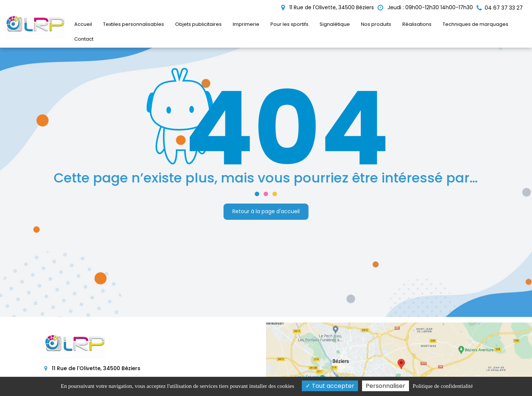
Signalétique (335, 24)
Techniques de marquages (475, 24)
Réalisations (417, 24)
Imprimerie (246, 24)
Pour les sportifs (289, 24)
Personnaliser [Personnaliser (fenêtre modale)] (386, 386)
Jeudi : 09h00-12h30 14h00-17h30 (425, 7)
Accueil (83, 24)
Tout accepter (330, 386)
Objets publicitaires (198, 24)
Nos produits (376, 24)
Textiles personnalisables (134, 24)
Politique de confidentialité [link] (443, 386)
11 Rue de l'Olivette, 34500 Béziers (328, 7)
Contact (84, 39)
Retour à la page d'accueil (266, 211)
